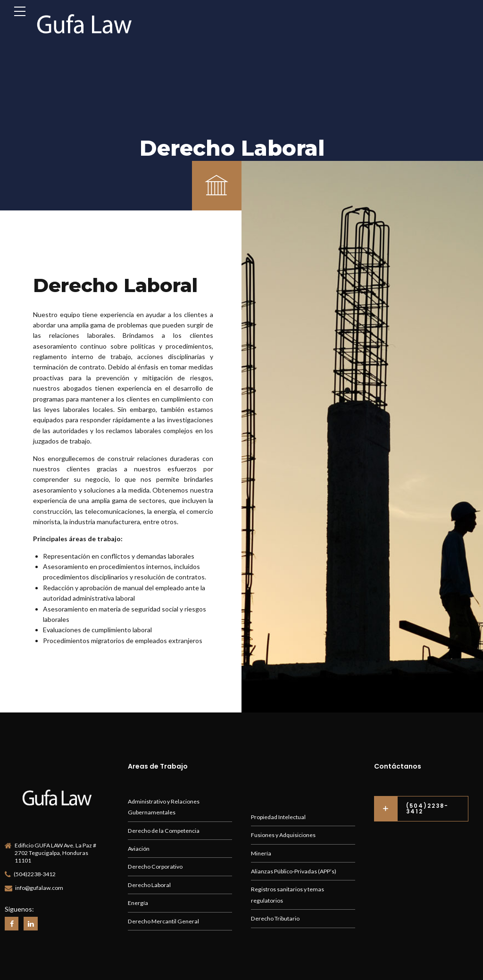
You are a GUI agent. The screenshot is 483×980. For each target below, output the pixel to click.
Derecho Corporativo (155, 867)
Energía (138, 903)
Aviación (139, 849)
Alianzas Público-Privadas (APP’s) (294, 871)
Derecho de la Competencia (164, 831)
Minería (261, 853)
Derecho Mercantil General (163, 921)
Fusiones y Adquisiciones (283, 835)
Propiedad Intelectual (278, 817)
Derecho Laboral (149, 885)
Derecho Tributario (275, 918)
